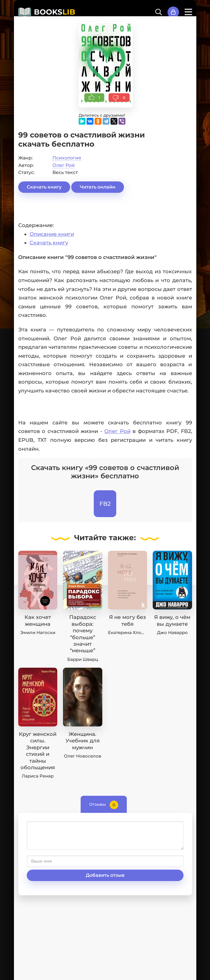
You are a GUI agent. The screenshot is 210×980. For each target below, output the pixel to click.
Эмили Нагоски (38, 632)
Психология (67, 158)
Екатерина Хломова (130, 632)
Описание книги (52, 234)
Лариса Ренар (38, 776)
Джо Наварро (172, 632)
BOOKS (55, 12)
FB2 (105, 504)
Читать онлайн (98, 187)
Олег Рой (64, 165)
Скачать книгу (44, 187)
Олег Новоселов (82, 756)
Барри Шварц (83, 659)
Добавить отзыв (105, 875)
